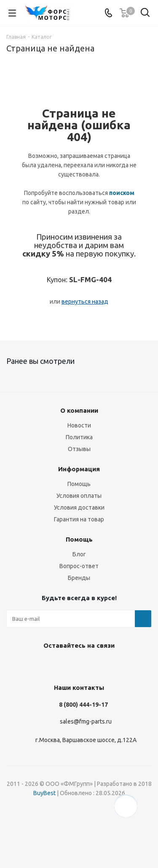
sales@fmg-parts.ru (86, 721)
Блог (79, 554)
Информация (79, 469)
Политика (79, 437)
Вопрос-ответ (79, 566)
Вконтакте (24, 665)
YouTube (88, 665)
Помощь (79, 484)
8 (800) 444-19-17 (83, 705)
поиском (122, 193)
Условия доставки (79, 507)
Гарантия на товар (79, 519)
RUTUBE (130, 665)
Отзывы (79, 449)
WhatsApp (109, 665)
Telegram (67, 665)
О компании (79, 410)
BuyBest (44, 793)
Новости (79, 425)
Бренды (79, 578)
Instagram (46, 665)
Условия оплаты (79, 496)
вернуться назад (85, 302)
